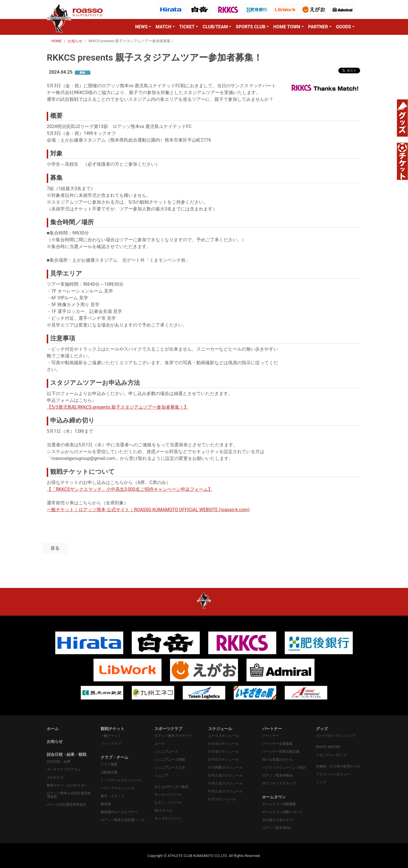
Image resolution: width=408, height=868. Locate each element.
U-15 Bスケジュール (223, 752)
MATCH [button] (163, 27)
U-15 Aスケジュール (223, 744)
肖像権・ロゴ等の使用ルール (338, 766)
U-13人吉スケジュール (225, 791)
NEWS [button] (141, 27)
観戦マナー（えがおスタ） (67, 785)
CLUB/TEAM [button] (215, 27)
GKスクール (163, 811)
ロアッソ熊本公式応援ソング (123, 820)
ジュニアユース (166, 752)
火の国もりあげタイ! (278, 820)
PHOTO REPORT (328, 747)
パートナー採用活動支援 (281, 752)
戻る (55, 548)
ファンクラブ (111, 744)
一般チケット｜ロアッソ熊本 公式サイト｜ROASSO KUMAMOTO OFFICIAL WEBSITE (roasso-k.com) (148, 510)
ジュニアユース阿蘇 (170, 760)
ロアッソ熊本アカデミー (173, 736)
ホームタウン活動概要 (279, 804)
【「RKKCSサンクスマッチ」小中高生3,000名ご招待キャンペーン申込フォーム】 (130, 489)
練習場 (106, 804)
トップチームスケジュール (121, 780)
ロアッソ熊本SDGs (276, 828)
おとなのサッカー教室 (171, 787)
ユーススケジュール (224, 736)
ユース (160, 744)
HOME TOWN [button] (287, 27)
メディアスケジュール (118, 788)
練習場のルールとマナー (119, 812)
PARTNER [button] (318, 27)
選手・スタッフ (112, 796)
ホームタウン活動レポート (282, 812)
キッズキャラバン (168, 818)
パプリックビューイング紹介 (284, 767)
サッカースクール (168, 795)
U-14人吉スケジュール (225, 783)
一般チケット (111, 736)
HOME (56, 41)
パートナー (271, 736)
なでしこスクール (168, 803)
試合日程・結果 (59, 762)
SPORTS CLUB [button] (250, 27)
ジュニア (161, 775)
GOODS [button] (344, 27)
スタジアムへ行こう (331, 755)
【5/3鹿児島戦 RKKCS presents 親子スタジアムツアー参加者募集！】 (118, 407)
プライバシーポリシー (333, 774)
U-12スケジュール (222, 799)
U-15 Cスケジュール (223, 760)
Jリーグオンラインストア (336, 736)
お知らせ (75, 41)
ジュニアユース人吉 (170, 767)
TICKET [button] (187, 27)
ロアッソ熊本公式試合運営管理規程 (69, 795)
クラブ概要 (109, 764)
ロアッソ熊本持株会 (277, 775)
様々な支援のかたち (277, 760)
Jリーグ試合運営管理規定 (66, 805)
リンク (321, 782)
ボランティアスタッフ (279, 783)
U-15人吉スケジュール (225, 775)
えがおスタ (55, 777)
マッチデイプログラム (64, 769)
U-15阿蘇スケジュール (225, 767)
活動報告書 (109, 772)
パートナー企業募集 (277, 744)
